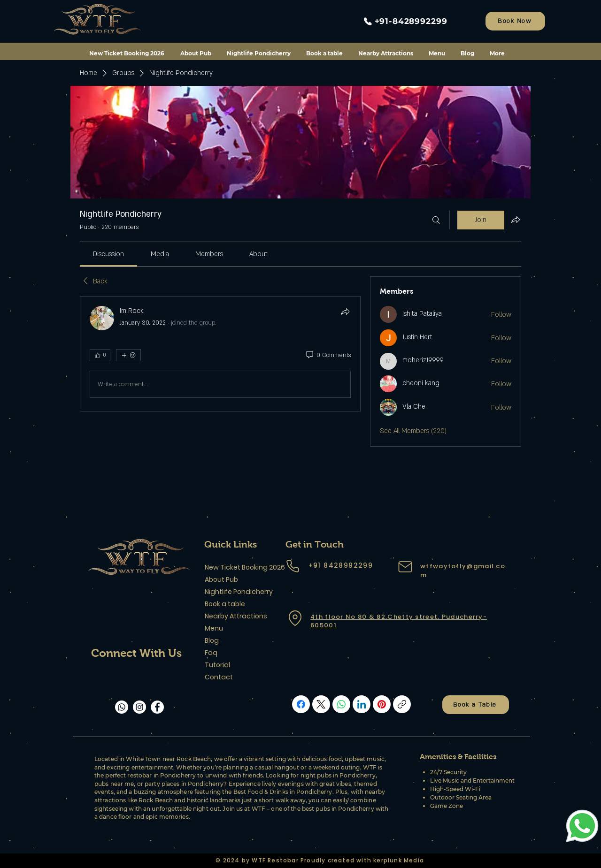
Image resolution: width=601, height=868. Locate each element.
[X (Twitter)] (321, 704)
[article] (220, 354)
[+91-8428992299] (405, 21)
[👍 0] (100, 355)
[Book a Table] (476, 705)
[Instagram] (139, 707)
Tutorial (217, 665)
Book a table (225, 604)
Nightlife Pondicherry (238, 592)
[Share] (345, 312)
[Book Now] (515, 21)
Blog (212, 640)
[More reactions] (128, 355)
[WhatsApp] (341, 704)
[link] (108, 254)
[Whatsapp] (122, 707)
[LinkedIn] (362, 704)
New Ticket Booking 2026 (238, 567)
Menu (214, 628)
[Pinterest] (382, 704)
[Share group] (516, 220)
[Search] (436, 220)
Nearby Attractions (236, 616)
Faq (211, 653)
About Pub (221, 579)
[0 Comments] (328, 356)
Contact (219, 677)
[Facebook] (157, 707)
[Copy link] (402, 704)
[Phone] (293, 566)
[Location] (295, 618)
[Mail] (405, 567)
